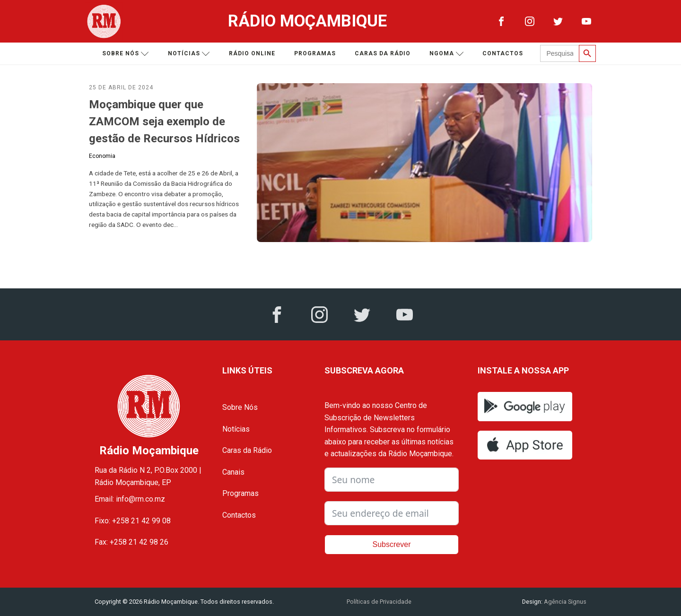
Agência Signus (564, 602)
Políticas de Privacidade (379, 602)
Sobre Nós (240, 407)
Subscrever (392, 544)
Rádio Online (252, 53)
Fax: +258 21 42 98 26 (131, 542)
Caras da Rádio (383, 53)
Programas (315, 53)
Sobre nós (126, 54)
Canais (233, 472)
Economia (102, 156)
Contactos (503, 53)
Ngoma (447, 54)
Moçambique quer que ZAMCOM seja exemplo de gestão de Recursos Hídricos (164, 121)
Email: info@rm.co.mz (130, 499)
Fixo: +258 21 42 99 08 (133, 521)
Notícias (189, 54)
